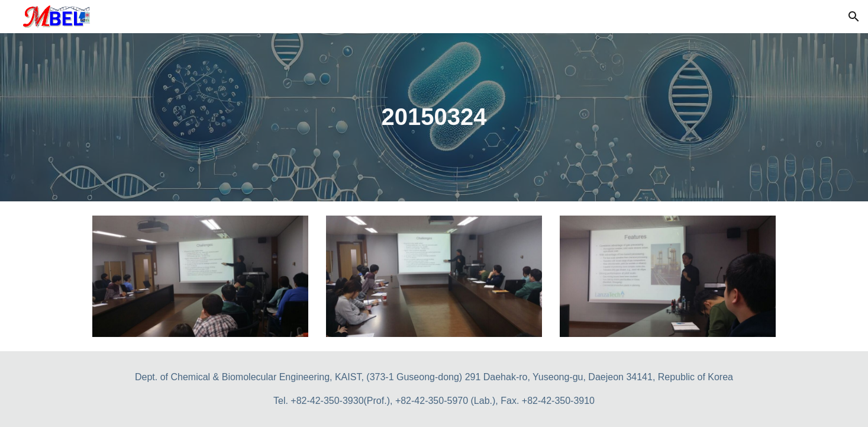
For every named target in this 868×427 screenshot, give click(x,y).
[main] (434, 117)
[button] (854, 17)
